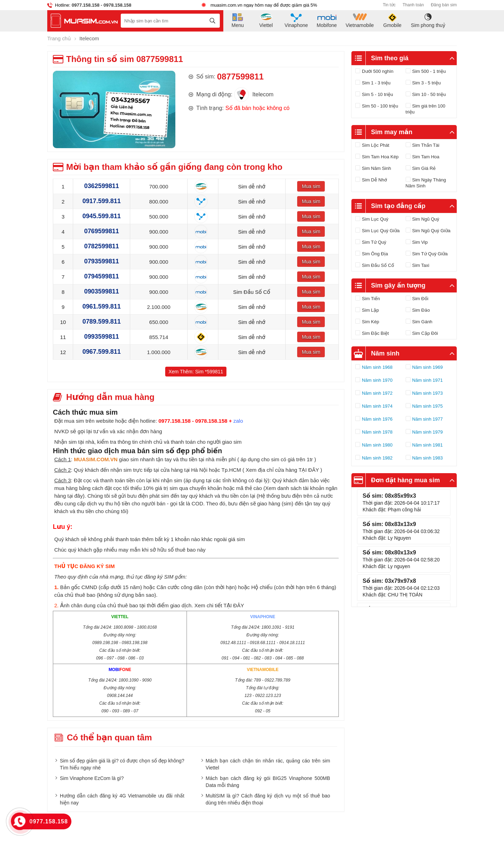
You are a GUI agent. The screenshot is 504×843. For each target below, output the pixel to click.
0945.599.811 (101, 216)
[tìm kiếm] (212, 21)
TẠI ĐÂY (309, 469)
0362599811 (101, 186)
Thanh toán (413, 5)
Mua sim (311, 186)
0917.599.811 (101, 201)
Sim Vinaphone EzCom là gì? (92, 778)
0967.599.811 (101, 352)
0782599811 (101, 246)
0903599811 (101, 291)
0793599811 (101, 261)
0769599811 (101, 231)
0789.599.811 (101, 322)
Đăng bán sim (444, 5)
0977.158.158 (86, 5)
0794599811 (101, 276)
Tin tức (389, 5)
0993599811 (101, 337)
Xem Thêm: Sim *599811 (196, 371)
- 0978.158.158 (115, 5)
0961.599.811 (101, 306)
